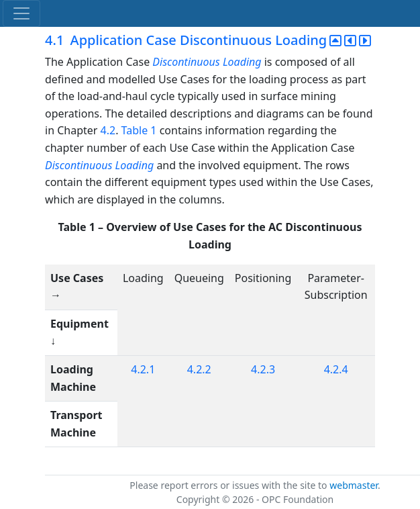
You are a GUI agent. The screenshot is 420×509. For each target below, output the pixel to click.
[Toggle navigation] (21, 13)
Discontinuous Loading (207, 62)
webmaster (354, 485)
